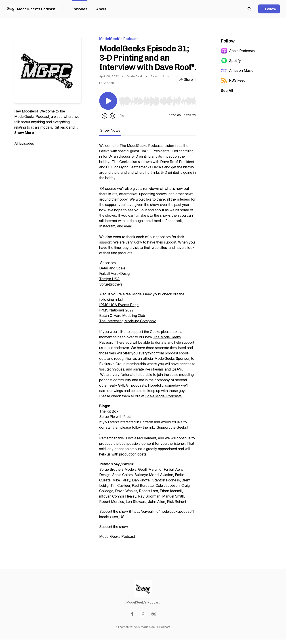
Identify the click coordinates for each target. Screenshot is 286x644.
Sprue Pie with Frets (115, 417)
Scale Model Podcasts (163, 396)
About (101, 9)
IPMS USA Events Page (119, 305)
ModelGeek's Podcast (36, 9)
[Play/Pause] (108, 101)
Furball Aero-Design (115, 273)
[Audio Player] (157, 100)
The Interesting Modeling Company (127, 321)
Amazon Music (237, 70)
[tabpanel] (147, 343)
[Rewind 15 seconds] (105, 116)
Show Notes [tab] (110, 130)
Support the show (114, 511)
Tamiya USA (109, 279)
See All (227, 91)
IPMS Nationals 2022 (116, 310)
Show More (24, 133)
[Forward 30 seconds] (113, 116)
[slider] (157, 101)
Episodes (79, 9)
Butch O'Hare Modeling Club (122, 316)
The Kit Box (109, 411)
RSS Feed (233, 80)
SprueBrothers (111, 284)
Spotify (231, 61)
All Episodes (24, 143)
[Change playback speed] (122, 116)
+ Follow (269, 9)
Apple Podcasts (238, 51)
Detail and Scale (112, 268)
